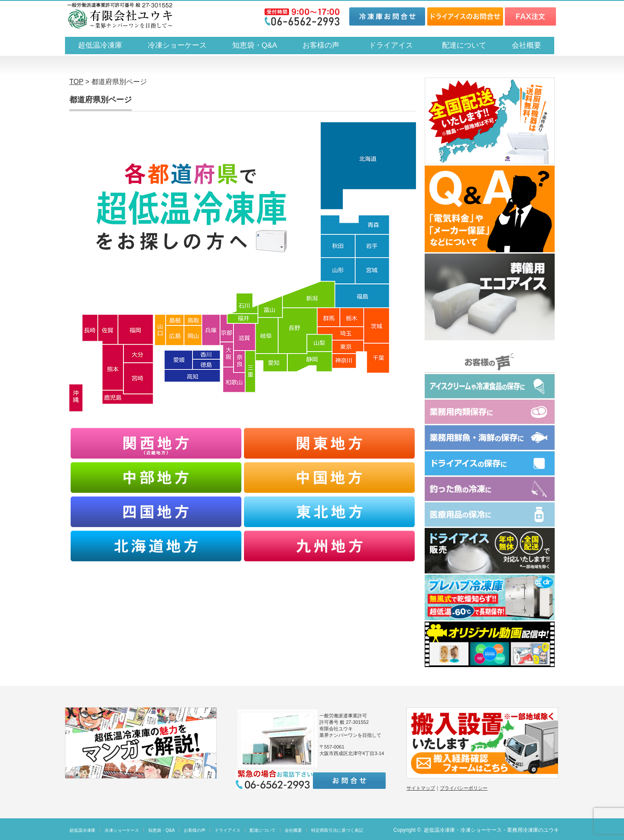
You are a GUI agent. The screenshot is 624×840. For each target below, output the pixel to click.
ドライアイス (395, 45)
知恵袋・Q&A (255, 45)
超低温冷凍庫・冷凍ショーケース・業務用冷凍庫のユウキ (491, 830)
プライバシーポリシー (464, 788)
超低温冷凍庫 (100, 45)
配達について (464, 45)
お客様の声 (321, 45)
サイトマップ (421, 788)
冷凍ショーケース (177, 45)
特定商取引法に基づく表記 (337, 830)
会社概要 (526, 45)
